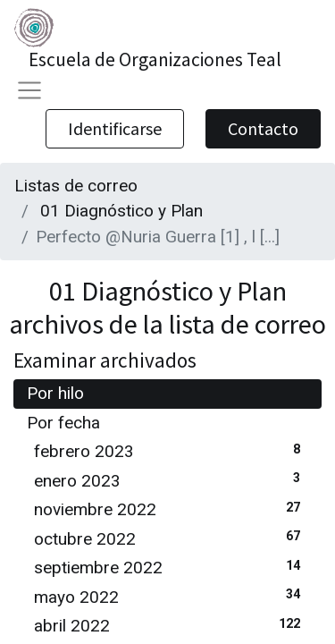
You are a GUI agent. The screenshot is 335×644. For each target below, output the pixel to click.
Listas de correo (76, 186)
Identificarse (115, 128)
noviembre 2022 (171, 508)
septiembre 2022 (171, 567)
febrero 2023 (171, 450)
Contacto (263, 128)
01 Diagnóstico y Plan (121, 211)
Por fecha (63, 423)
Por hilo (55, 393)
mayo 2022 (171, 596)
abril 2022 (171, 625)
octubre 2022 (171, 538)
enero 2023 (171, 480)
